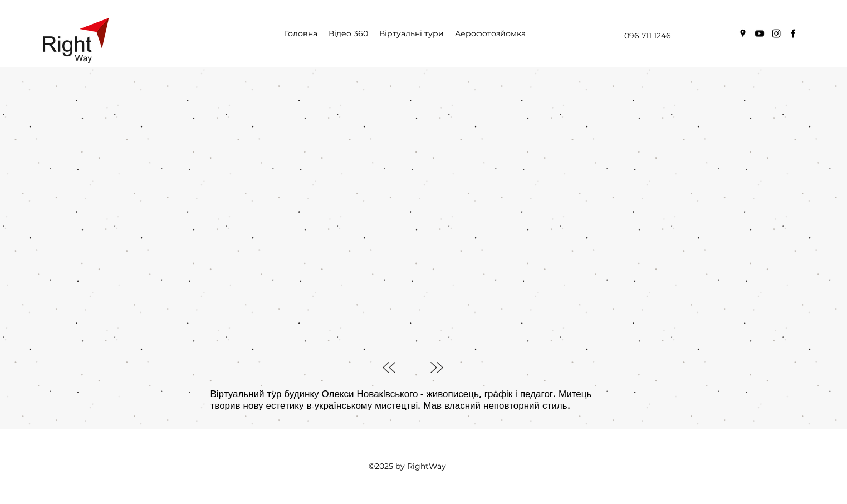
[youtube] (760, 33)
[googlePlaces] (743, 33)
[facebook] (793, 33)
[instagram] (776, 33)
